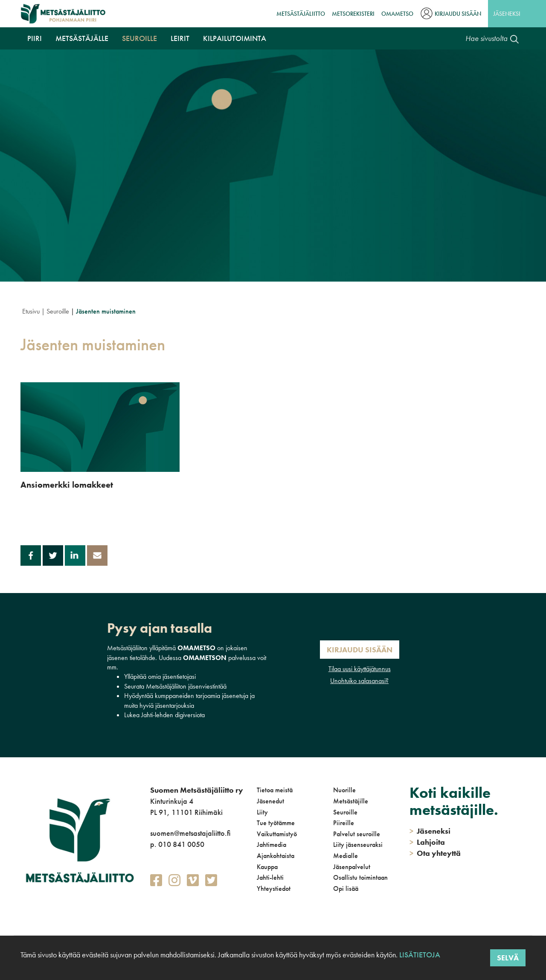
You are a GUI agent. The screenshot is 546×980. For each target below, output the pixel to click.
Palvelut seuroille (357, 834)
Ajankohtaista (276, 856)
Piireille (344, 823)
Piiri (35, 38)
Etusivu (31, 311)
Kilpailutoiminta (235, 38)
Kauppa (267, 867)
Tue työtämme (276, 823)
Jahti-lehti (270, 877)
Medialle (346, 856)
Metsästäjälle (82, 38)
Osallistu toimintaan (360, 877)
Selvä (508, 958)
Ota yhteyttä (435, 853)
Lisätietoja (419, 955)
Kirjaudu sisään (458, 14)
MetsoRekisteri (353, 14)
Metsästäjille (351, 801)
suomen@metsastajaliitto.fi (190, 833)
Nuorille (344, 790)
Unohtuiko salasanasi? (359, 681)
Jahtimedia (272, 845)
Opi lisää (346, 888)
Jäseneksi (507, 14)
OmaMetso (397, 14)
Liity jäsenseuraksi (358, 845)
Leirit (180, 38)
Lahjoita (427, 842)
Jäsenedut (270, 801)
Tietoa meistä (275, 790)
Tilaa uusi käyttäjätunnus (360, 669)
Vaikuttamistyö (277, 834)
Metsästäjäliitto (301, 14)
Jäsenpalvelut (352, 867)
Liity (262, 812)
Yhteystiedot (274, 888)
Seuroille (139, 38)
